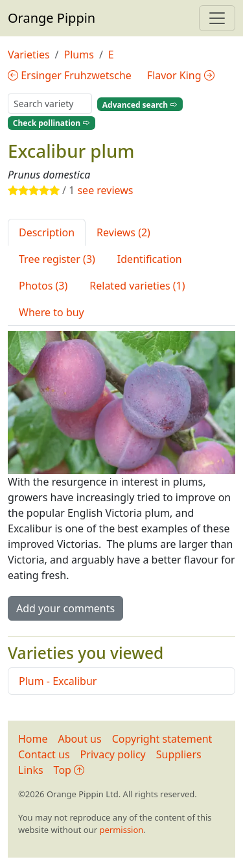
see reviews (105, 190)
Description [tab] (47, 232)
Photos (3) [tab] (43, 286)
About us (80, 739)
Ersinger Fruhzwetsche (70, 75)
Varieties (29, 55)
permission (121, 830)
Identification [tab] (150, 259)
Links (31, 770)
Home (33, 739)
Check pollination (52, 123)
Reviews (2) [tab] (123, 232)
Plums (79, 55)
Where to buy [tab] (52, 312)
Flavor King (181, 75)
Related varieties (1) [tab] (137, 286)
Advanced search (140, 104)
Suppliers (179, 754)
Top (69, 770)
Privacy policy (113, 754)
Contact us (44, 754)
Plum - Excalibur (58, 681)
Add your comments (65, 608)
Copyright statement (162, 739)
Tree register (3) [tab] (57, 259)
